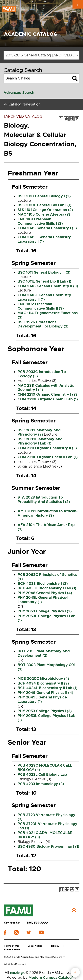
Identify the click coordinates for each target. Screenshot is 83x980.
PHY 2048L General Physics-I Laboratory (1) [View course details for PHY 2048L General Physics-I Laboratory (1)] (43, 600)
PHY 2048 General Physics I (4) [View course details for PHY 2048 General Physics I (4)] (45, 593)
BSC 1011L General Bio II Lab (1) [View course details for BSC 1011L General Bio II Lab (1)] (44, 281)
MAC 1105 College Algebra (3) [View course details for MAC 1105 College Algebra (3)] (44, 214)
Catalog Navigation (25, 104)
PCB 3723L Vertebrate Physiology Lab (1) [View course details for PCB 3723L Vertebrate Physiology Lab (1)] (47, 826)
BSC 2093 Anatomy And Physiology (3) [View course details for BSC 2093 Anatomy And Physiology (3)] (39, 432)
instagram (16, 933)
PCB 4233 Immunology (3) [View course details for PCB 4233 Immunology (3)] (41, 784)
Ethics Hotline (12, 950)
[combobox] (41, 55)
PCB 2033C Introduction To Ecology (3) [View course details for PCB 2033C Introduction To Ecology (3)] (42, 374)
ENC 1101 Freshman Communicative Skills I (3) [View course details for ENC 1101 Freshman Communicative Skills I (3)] (40, 221)
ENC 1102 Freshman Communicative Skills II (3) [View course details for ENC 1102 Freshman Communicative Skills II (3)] (41, 306)
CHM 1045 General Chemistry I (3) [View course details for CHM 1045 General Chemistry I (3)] (47, 228)
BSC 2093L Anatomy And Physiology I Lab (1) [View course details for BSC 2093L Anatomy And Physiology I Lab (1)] (40, 441)
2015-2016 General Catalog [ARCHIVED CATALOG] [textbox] (42, 55)
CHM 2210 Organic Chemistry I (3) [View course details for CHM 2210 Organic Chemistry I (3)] (47, 394)
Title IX (55, 946)
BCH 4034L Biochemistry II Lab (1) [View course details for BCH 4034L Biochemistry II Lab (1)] (48, 688)
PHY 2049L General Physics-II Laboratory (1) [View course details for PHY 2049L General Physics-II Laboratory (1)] (44, 699)
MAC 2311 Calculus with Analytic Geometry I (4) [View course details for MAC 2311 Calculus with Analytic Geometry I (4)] (46, 388)
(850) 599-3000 (37, 923)
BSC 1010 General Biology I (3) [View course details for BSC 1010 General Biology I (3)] (44, 196)
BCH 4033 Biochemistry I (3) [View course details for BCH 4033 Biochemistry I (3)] (43, 584)
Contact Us (12, 923)
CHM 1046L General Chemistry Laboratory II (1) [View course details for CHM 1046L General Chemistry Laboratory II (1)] (44, 297)
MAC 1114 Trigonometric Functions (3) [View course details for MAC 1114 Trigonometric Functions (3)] (48, 315)
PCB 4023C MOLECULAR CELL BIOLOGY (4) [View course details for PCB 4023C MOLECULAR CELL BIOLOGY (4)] (45, 768)
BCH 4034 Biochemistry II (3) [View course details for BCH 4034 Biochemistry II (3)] (43, 683)
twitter (29, 933)
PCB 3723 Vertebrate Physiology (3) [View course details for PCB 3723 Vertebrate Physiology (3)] (46, 817)
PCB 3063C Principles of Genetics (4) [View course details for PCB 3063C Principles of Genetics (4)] (47, 577)
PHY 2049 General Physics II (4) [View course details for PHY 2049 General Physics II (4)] (45, 693)
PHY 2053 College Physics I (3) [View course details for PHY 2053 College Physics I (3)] (45, 611)
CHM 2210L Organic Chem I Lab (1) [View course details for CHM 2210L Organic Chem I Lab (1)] (48, 399)
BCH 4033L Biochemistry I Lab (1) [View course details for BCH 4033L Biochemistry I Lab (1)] (47, 588)
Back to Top (74, 910)
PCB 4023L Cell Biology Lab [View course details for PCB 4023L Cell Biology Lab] (42, 775)
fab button (75, 972)
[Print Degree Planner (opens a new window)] (61, 119)
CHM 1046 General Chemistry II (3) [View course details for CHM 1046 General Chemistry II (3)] (48, 286)
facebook (5, 933)
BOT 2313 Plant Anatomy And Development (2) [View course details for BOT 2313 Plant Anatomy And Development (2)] (44, 653)
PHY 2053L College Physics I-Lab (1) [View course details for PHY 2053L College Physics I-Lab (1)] (47, 618)
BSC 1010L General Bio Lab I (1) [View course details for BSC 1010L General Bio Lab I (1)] (45, 205)
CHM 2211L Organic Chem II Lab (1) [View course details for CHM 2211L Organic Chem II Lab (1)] (48, 457)
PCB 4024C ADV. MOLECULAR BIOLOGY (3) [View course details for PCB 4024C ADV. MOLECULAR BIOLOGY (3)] (45, 835)
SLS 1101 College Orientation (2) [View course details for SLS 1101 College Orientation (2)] (45, 210)
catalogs (17, 973)
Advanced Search (19, 93)
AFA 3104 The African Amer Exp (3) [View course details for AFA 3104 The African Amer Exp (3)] (46, 527)
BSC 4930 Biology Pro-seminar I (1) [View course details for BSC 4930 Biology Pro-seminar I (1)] (48, 846)
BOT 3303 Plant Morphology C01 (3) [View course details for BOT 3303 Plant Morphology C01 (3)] (46, 667)
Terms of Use (12, 946)
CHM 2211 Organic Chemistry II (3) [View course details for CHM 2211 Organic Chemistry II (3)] (47, 448)
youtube (41, 933)
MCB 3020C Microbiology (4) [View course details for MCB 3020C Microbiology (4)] (43, 679)
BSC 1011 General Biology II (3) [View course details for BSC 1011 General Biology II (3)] (44, 272)
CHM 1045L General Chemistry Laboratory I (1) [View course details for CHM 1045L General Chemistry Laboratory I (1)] (44, 239)
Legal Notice (35, 946)
